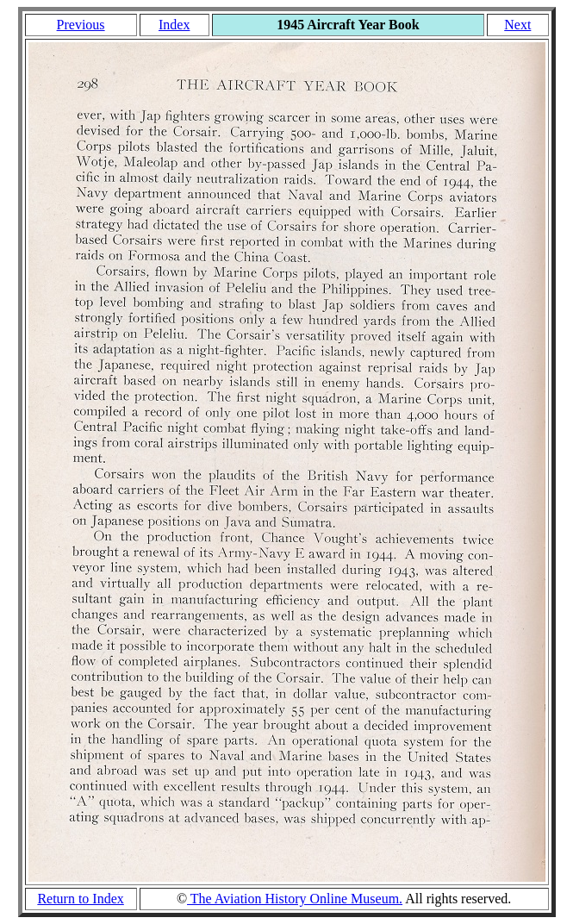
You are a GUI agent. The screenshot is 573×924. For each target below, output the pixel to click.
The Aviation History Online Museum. (295, 899)
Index (174, 25)
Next (517, 25)
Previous (81, 25)
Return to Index (80, 899)
